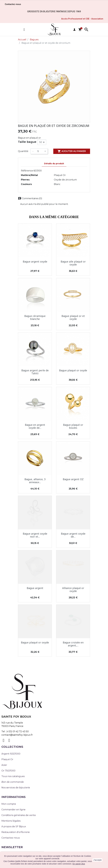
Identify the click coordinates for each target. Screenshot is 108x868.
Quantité (23, 151)
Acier (4, 765)
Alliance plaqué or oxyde (73, 590)
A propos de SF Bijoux (14, 826)
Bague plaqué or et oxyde (73, 317)
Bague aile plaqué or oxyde (73, 263)
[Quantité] (39, 151)
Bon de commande (13, 782)
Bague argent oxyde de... (73, 535)
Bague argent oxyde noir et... (35, 535)
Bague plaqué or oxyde (73, 370)
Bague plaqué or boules (73, 426)
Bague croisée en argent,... (73, 644)
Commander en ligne (13, 810)
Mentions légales (11, 821)
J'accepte (97, 860)
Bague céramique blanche (35, 317)
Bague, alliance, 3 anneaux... (35, 481)
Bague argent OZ (73, 479)
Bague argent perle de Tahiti (35, 372)
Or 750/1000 (8, 771)
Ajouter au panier (72, 151)
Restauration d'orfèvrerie (16, 832)
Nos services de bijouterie (16, 788)
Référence (27, 171)
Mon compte (9, 804)
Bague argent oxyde (35, 262)
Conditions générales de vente (19, 815)
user (74, 30)
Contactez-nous (11, 838)
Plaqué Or (7, 759)
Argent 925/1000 (11, 754)
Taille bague (27, 142)
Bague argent (35, 588)
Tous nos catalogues (13, 776)
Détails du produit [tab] (54, 164)
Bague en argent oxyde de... (35, 426)
